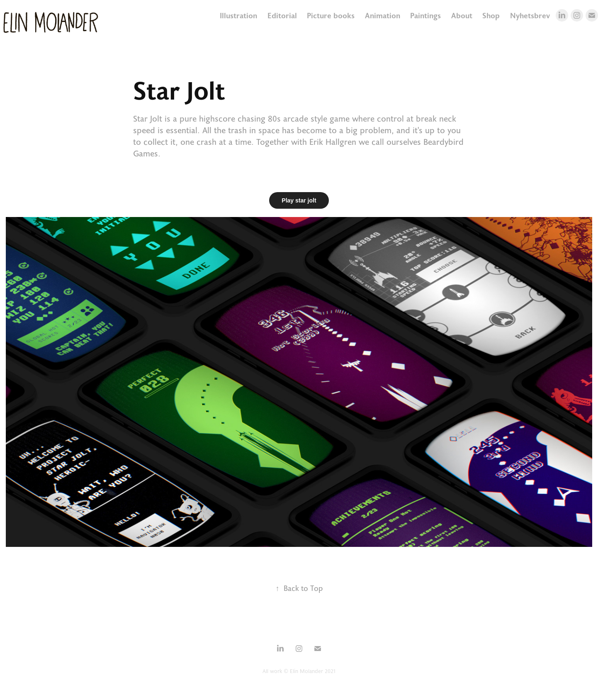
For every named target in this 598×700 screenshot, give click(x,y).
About (462, 15)
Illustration (238, 15)
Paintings (425, 15)
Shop (491, 15)
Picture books (331, 15)
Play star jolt (299, 200)
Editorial (282, 15)
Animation (383, 15)
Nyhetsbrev (530, 15)
